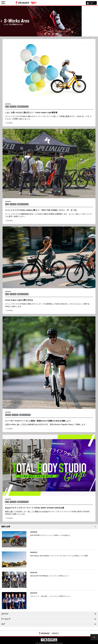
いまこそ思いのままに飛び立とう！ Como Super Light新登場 (31, 112)
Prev (1, 21)
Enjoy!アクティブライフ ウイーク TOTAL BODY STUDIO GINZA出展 (35, 508)
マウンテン (8, 415)
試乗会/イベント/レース (23, 107)
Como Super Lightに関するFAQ (19, 300)
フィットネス (13, 107)
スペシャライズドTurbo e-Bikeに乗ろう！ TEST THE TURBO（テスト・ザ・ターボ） (42, 210)
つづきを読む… (10, 123)
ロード (7, 107)
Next (97, 21)
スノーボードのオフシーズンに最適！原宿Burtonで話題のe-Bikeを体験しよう (38, 421)
